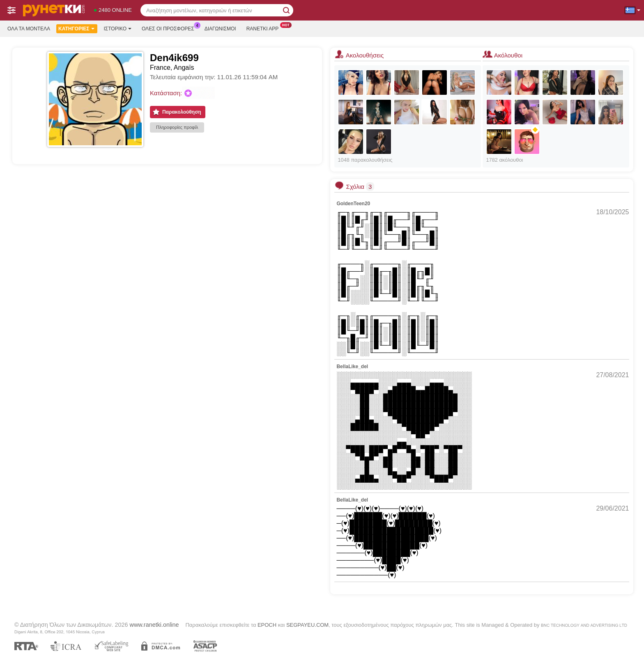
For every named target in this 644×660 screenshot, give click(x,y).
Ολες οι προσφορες (170, 28)
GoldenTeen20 (353, 204)
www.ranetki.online (154, 625)
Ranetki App (265, 28)
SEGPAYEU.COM (307, 625)
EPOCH (267, 625)
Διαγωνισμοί (220, 29)
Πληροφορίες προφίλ (177, 127)
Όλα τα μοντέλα (29, 29)
